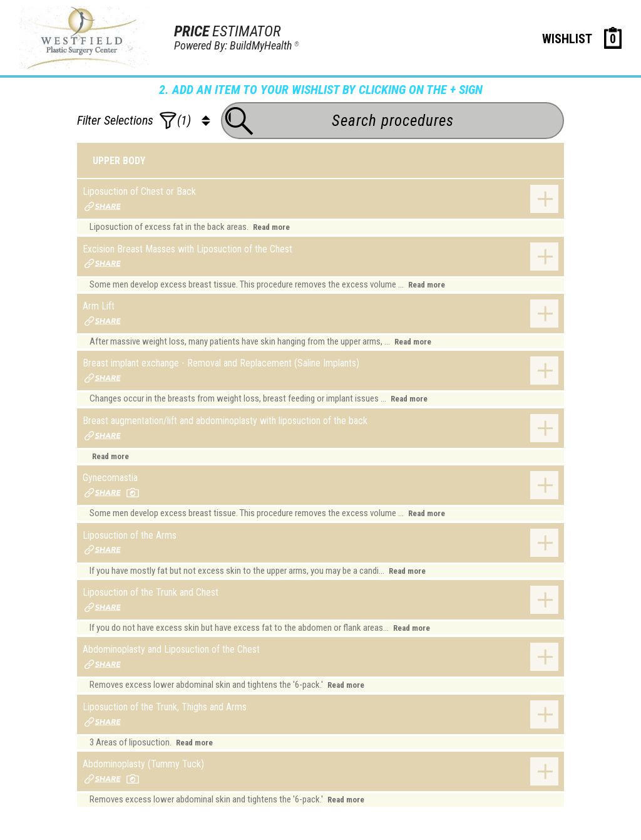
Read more (271, 227)
